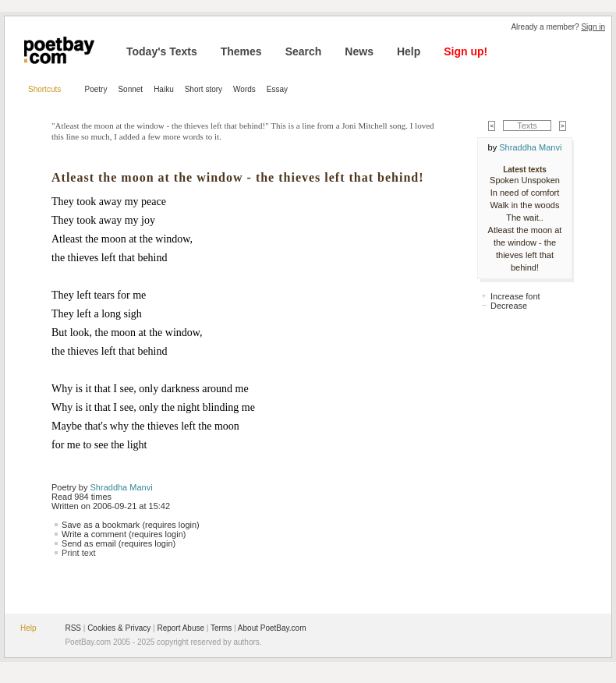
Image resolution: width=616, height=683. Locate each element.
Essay (277, 89)
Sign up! (466, 51)
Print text (78, 553)
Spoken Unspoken (525, 180)
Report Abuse (181, 628)
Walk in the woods (525, 205)
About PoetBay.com (272, 628)
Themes (241, 51)
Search (304, 51)
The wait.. (525, 218)
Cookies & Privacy (119, 628)
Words (244, 89)
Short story (204, 89)
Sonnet (130, 89)
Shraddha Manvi (122, 487)
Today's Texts (162, 51)
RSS (73, 628)
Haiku (164, 89)
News (359, 51)
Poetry (96, 89)
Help (409, 51)
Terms (221, 628)
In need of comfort (525, 193)
